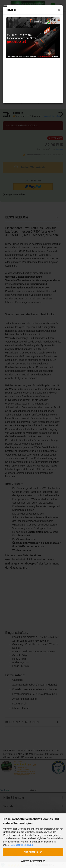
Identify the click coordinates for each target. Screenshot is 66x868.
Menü (5, 5)
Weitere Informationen (33, 861)
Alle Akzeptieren (33, 852)
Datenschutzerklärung (22, 845)
